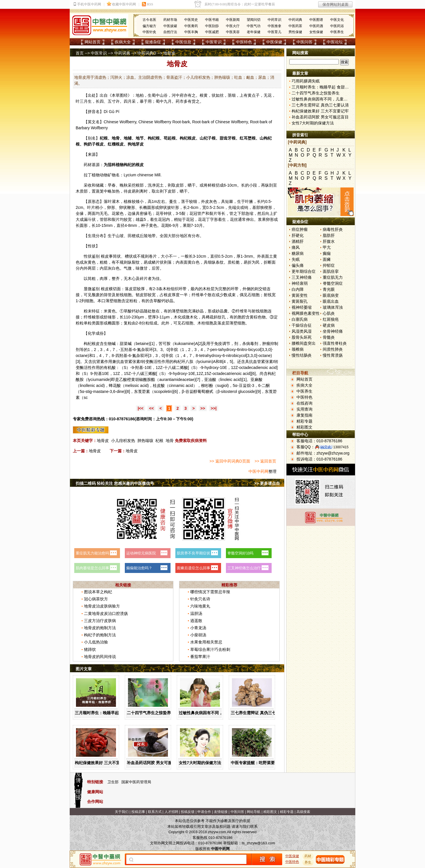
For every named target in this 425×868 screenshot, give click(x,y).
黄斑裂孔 (300, 301)
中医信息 (183, 42)
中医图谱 (316, 20)
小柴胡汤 (198, 635)
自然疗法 (170, 32)
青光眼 (329, 289)
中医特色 (244, 42)
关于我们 (122, 812)
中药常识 (274, 20)
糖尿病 (298, 253)
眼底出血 (331, 301)
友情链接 (221, 812)
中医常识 (214, 42)
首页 (80, 53)
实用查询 (304, 409)
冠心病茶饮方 (96, 599)
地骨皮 (103, 441)
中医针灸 (149, 32)
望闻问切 (254, 20)
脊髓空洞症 (333, 283)
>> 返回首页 (265, 461)
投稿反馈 (188, 812)
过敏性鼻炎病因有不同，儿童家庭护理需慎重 (219, 713)
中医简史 (191, 20)
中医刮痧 (212, 26)
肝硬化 (298, 235)
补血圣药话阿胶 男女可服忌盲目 (155, 763)
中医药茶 (295, 26)
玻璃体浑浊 (333, 307)
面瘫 (327, 259)
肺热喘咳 (145, 441)
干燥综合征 (302, 325)
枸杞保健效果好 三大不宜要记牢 (103, 763)
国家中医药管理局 (136, 782)
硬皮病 (329, 325)
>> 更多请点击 (267, 483)
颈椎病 (298, 349)
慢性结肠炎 (302, 355)
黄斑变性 (300, 295)
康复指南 (304, 415)
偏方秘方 (149, 26)
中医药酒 (316, 26)
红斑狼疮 (331, 319)
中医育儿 (274, 32)
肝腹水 (329, 241)
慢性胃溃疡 (333, 355)
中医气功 (254, 26)
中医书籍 (212, 20)
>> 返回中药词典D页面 (230, 461)
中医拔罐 (170, 26)
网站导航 (254, 812)
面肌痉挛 (331, 271)
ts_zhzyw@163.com (258, 843)
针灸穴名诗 (200, 599)
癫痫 (327, 253)
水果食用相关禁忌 (206, 642)
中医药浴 (337, 26)
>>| (214, 408)
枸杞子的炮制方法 (100, 635)
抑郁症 (329, 265)
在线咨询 (304, 403)
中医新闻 (233, 20)
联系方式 (155, 812)
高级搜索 (303, 812)
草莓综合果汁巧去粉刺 (210, 649)
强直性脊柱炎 (335, 343)
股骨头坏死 (302, 337)
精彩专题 (304, 421)
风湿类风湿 (302, 331)
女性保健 (316, 32)
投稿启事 (138, 812)
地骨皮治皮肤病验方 (102, 606)
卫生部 (113, 782)
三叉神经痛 (302, 277)
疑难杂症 (153, 42)
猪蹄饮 (90, 649)
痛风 (296, 247)
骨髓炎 (329, 337)
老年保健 (254, 32)
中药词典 (295, 20)
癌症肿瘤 (300, 229)
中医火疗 (233, 26)
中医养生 (337, 32)
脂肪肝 (329, 235)
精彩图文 (304, 427)
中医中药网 (258, 471)
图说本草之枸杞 (98, 592)
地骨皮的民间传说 (100, 657)
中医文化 (337, 20)
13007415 (341, 447)
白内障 (298, 289)
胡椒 (139, 380)
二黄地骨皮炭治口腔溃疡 (106, 613)
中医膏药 (191, 26)
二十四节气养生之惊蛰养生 (151, 713)
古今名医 (149, 20)
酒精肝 (298, 241)
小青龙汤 (198, 628)
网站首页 (93, 42)
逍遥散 (196, 621)
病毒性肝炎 (333, 229)
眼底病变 (331, 295)
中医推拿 (274, 26)
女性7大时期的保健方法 (200, 763)
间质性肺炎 (333, 349)
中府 (180, 95)
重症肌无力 (333, 277)
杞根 (159, 441)
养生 (308, 862)
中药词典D (147, 53)
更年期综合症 (304, 271)
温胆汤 (196, 613)
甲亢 (327, 247)
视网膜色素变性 (306, 313)
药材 (308, 856)
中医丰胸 (191, 32)
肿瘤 (266, 344)
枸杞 (152, 138)
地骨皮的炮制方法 (100, 628)
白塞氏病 (300, 319)
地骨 (170, 441)
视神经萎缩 (302, 307)
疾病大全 (123, 42)
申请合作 (204, 812)
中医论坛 (335, 42)
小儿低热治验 (96, 642)
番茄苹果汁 (200, 657)
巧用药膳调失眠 (306, 81)
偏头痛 (298, 265)
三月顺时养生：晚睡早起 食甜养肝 (105, 713)
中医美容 (233, 32)
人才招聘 (171, 812)
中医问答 (304, 42)
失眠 (296, 259)
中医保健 (274, 42)
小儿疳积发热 (123, 441)
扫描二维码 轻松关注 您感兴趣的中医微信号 (115, 483)
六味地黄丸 (200, 606)
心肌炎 (329, 313)
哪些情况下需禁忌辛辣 (210, 592)
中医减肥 (212, 32)
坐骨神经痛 (333, 331)
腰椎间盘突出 (304, 343)
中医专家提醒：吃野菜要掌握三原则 (263, 763)
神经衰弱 (300, 283)
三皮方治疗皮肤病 (100, 621)
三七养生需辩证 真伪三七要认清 (259, 713)
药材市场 (170, 20)
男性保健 (295, 32)
